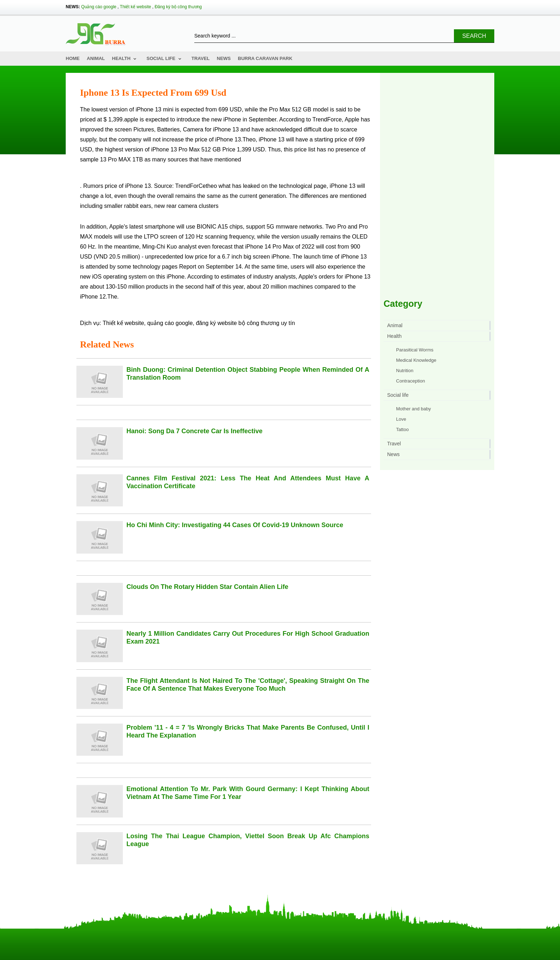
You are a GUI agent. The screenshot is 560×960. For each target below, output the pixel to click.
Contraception (411, 381)
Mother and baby (414, 409)
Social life (161, 58)
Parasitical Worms (415, 350)
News (224, 58)
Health (121, 58)
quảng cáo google (170, 323)
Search (474, 36)
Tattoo (402, 429)
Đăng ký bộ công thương (178, 7)
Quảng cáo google (99, 7)
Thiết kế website (136, 7)
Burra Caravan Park (265, 58)
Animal (96, 58)
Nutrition (405, 371)
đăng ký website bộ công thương (237, 323)
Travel (201, 58)
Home (73, 58)
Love (401, 419)
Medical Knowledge (416, 360)
